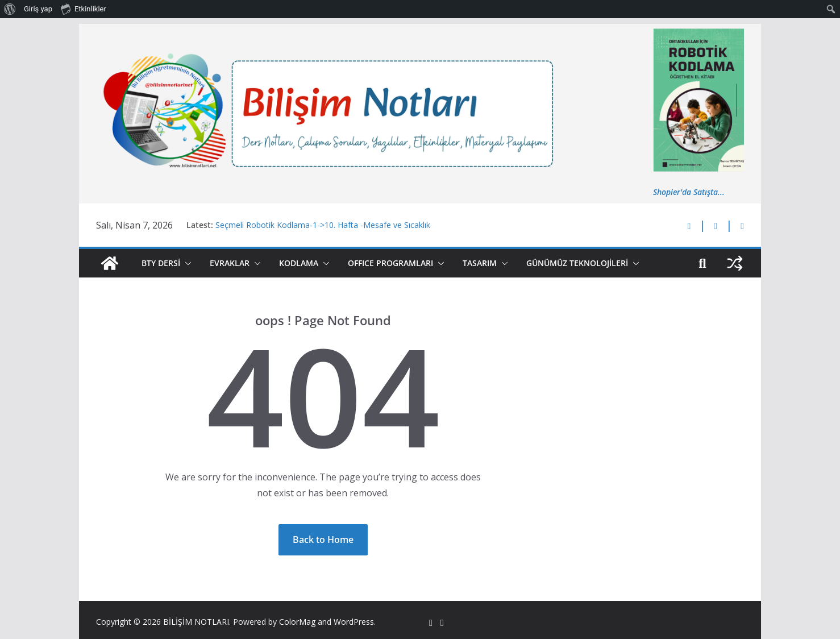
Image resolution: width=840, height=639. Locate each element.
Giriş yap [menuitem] (38, 9)
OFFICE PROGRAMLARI (390, 263)
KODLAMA (299, 263)
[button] (186, 263)
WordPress (354, 622)
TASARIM (480, 263)
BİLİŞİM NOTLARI (196, 622)
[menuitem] (10, 9)
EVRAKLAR (230, 263)
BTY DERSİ (161, 263)
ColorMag (297, 622)
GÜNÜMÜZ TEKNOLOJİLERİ (577, 263)
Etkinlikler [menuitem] (84, 9)
